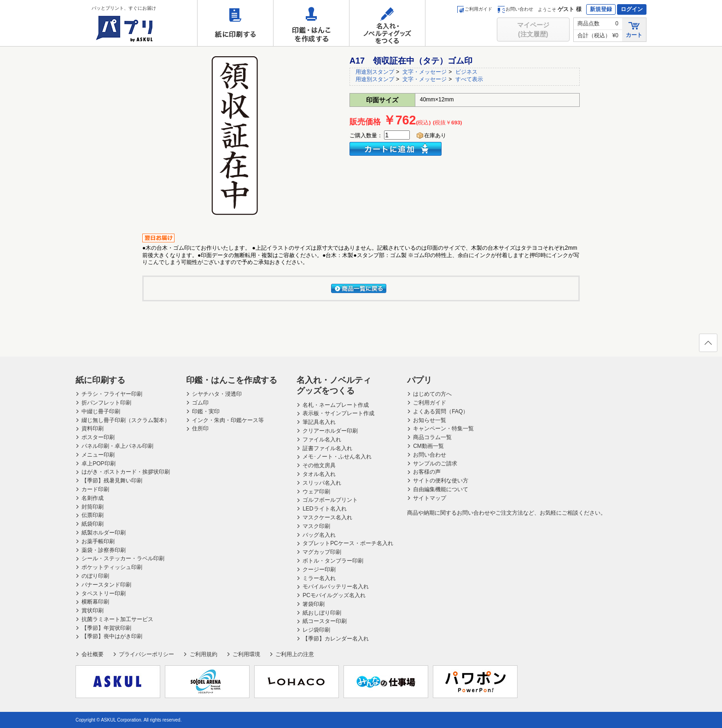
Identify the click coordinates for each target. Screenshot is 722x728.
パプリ (419, 380)
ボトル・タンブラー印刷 (333, 561)
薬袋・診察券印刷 (104, 550)
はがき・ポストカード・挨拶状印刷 (126, 472)
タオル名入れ (319, 474)
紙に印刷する (235, 23)
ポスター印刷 (98, 437)
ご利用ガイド (475, 9)
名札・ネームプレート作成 (336, 405)
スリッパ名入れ (322, 483)
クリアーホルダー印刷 (330, 431)
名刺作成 (93, 498)
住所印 (200, 429)
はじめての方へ (432, 394)
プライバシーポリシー (146, 654)
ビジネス (466, 72)
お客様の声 (427, 472)
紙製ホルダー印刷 (104, 533)
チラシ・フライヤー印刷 (112, 394)
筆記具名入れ (319, 422)
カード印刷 (95, 489)
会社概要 (93, 654)
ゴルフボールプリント (330, 500)
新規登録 (601, 9)
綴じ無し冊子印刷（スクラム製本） (126, 420)
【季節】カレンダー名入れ (336, 639)
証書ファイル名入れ (327, 448)
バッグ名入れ (319, 535)
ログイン (632, 9)
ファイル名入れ (322, 440)
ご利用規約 (204, 654)
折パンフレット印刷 (106, 403)
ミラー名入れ (319, 578)
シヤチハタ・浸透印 (217, 394)
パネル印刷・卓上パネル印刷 (117, 446)
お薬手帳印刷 (98, 541)
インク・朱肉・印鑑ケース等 (228, 420)
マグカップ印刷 (322, 552)
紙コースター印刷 (325, 621)
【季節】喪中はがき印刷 (112, 636)
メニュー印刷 (98, 455)
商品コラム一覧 (432, 437)
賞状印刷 (93, 611)
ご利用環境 (246, 654)
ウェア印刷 (316, 492)
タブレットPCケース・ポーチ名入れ (348, 543)
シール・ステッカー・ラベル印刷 (123, 558)
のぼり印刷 (95, 576)
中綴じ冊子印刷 (101, 411)
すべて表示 (469, 79)
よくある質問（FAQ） (441, 411)
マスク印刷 (316, 526)
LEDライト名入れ (324, 509)
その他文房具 (319, 465)
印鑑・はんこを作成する (311, 23)
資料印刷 (93, 429)
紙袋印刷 (93, 524)
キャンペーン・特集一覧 (443, 429)
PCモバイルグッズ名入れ (334, 595)
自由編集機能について (441, 489)
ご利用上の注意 (295, 654)
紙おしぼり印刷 (322, 613)
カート (634, 29)
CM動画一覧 (428, 446)
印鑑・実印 (206, 411)
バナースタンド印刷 (106, 585)
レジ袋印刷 (316, 630)
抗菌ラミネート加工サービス (117, 619)
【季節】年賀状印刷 (106, 628)
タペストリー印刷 (104, 593)
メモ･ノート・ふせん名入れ (337, 457)
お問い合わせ (515, 9)
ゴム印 (200, 403)
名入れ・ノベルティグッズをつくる (387, 23)
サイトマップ (430, 498)
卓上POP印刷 (98, 464)
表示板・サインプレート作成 (338, 413)
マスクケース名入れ (327, 517)
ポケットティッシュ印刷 (112, 567)
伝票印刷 (93, 515)
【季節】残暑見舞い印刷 (112, 481)
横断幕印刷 (95, 602)
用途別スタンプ (375, 72)
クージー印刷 (319, 569)
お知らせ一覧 (430, 420)
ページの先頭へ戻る (708, 346)
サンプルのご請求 (435, 464)
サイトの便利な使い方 (441, 481)
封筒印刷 (93, 507)
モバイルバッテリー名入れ (336, 587)
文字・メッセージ (425, 72)
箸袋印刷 (314, 604)
